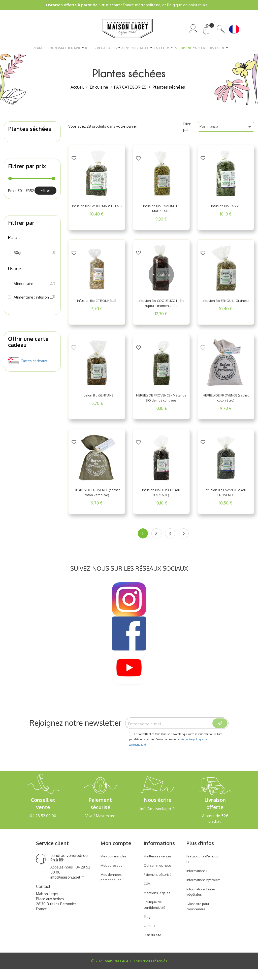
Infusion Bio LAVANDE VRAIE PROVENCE (226, 500)
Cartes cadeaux (34, 363)
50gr (34, 255)
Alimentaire (34, 286)
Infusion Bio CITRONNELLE (97, 303)
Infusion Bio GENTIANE (97, 398)
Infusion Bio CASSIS (226, 208)
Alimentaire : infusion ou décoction (34, 300)
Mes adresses (112, 876)
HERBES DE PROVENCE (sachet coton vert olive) (97, 500)
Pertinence (226, 129)
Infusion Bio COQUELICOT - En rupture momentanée (161, 306)
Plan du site (154, 946)
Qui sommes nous (159, 876)
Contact (150, 937)
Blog (148, 928)
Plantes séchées (30, 131)
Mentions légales (158, 904)
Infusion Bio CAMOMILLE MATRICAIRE (161, 211)
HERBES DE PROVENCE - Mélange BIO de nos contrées (161, 403)
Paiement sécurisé (159, 885)
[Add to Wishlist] (74, 156)
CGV (147, 895)
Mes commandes (115, 867)
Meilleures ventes (159, 867)
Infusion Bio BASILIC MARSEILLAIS (97, 211)
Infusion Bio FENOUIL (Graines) (226, 306)
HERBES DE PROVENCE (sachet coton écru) (226, 400)
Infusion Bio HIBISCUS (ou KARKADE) (161, 500)
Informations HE (200, 882)
